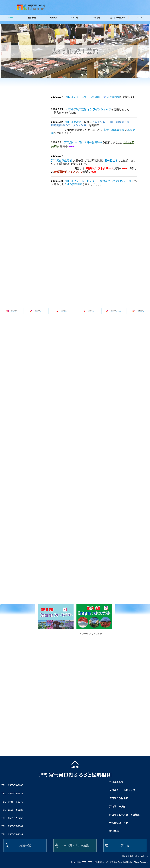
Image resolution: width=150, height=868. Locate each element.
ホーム (11, 18)
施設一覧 (53, 18)
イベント (75, 18)
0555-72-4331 (16, 793)
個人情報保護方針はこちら (133, 856)
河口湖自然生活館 (62, 161)
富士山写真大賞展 (114, 130)
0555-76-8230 (16, 802)
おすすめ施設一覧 (118, 18)
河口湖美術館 (73, 122)
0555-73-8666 (16, 785)
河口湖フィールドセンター (81, 181)
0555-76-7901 (16, 826)
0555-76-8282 (16, 834)
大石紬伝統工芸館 (76, 109)
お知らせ (96, 18)
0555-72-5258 (16, 818)
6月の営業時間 (94, 142)
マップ (139, 18)
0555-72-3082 (16, 810)
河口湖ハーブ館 (73, 142)
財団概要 (32, 18)
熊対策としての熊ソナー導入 (117, 181)
